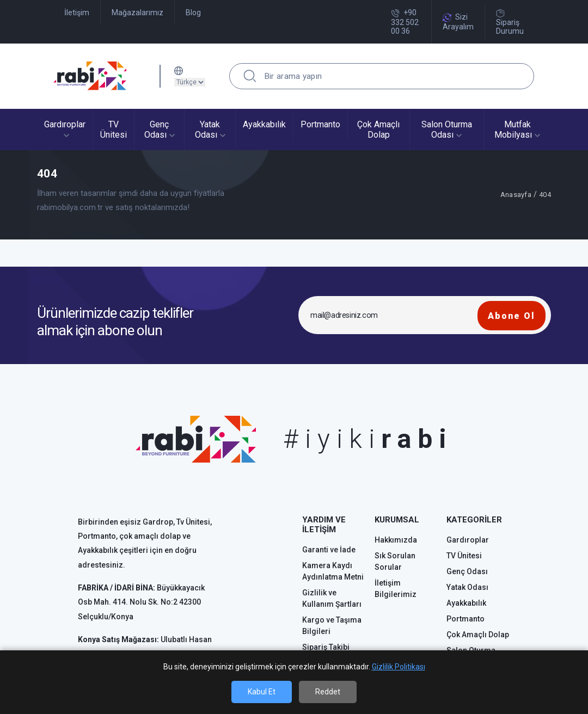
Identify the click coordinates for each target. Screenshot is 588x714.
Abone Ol (512, 316)
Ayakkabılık (466, 603)
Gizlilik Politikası (399, 667)
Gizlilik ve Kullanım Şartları (332, 598)
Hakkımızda (396, 540)
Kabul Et (262, 692)
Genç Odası (467, 571)
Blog (193, 13)
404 (545, 195)
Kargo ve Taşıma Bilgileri (332, 626)
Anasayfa (516, 195)
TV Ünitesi (464, 556)
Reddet (328, 692)
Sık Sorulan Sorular (395, 561)
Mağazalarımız (137, 13)
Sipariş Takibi (326, 647)
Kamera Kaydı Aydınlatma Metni (333, 571)
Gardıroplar (468, 540)
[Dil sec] (190, 82)
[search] (250, 76)
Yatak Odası (467, 587)
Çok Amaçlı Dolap (478, 635)
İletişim (77, 13)
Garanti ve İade (329, 550)
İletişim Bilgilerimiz (396, 589)
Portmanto (465, 619)
